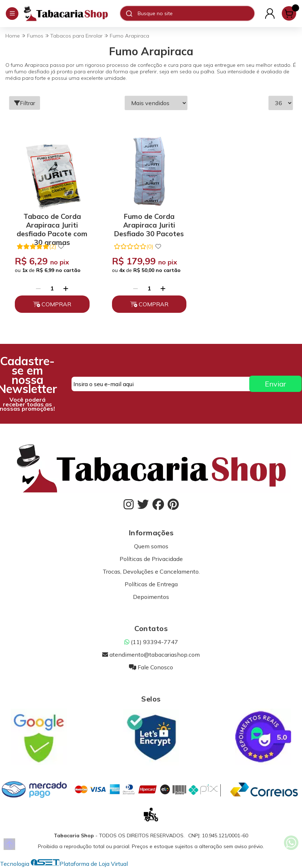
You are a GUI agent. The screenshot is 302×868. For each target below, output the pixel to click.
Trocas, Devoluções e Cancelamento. (151, 571)
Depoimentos (151, 597)
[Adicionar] (66, 288)
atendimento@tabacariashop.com (151, 655)
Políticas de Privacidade (151, 559)
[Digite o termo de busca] (196, 13)
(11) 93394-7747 (151, 642)
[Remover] (38, 288)
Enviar (275, 384)
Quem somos (151, 546)
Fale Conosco (151, 667)
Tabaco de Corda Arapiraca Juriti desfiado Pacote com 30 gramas (52, 224)
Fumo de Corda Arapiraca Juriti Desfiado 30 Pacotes (149, 224)
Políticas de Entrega (151, 584)
